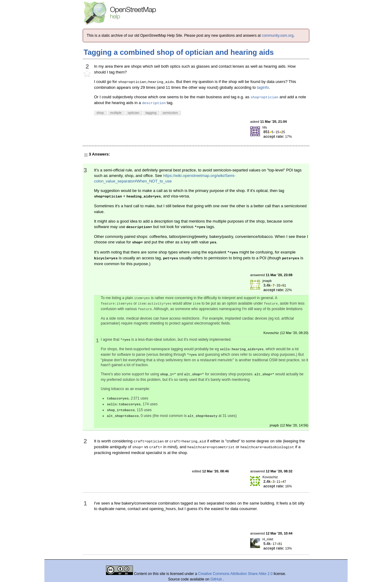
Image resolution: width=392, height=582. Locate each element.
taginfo (263, 87)
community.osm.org (278, 36)
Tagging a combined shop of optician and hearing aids (179, 52)
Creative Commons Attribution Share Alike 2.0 (235, 574)
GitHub (217, 579)
